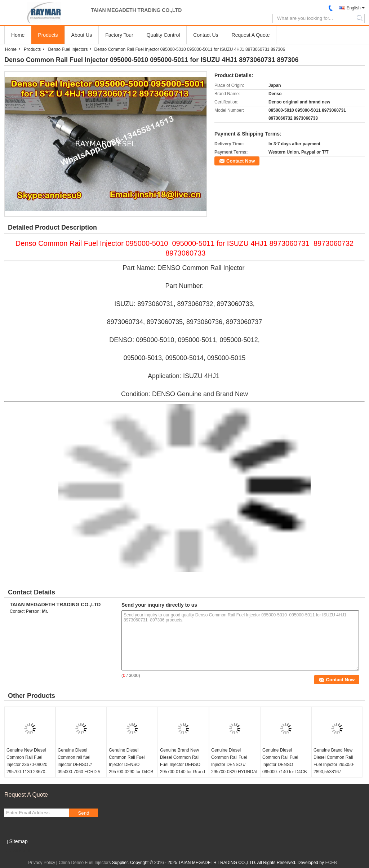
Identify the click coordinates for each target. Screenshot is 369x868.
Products (48, 35)
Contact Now (241, 161)
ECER (331, 863)
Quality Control (163, 35)
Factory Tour (119, 35)
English (354, 8)
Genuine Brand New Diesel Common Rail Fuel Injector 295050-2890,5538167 (334, 761)
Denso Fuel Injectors (68, 49)
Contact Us (206, 35)
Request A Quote (251, 35)
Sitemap (18, 841)
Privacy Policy (42, 863)
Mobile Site (17, 850)
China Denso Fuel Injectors (85, 863)
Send (83, 813)
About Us (82, 35)
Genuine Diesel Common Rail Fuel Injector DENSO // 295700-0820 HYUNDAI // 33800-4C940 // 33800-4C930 (234, 768)
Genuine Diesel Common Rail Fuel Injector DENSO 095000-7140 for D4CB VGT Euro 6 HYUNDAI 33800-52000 (284, 768)
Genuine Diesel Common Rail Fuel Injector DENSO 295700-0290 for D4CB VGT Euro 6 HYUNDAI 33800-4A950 (131, 768)
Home (18, 35)
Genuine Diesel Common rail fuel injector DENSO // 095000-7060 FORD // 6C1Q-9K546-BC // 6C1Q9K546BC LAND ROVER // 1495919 (79, 772)
